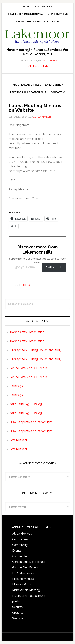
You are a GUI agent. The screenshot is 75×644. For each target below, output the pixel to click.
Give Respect (18, 440)
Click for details (38, 66)
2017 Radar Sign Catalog (26, 404)
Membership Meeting (26, 590)
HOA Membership (24, 573)
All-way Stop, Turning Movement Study (35, 350)
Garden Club (20, 556)
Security (18, 607)
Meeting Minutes (23, 579)
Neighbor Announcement (29, 596)
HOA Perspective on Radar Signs (31, 422)
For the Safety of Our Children (29, 368)
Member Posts (22, 584)
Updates (18, 613)
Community (20, 545)
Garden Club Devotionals (29, 562)
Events (17, 551)
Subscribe (54, 267)
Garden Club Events (25, 567)
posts (26, 285)
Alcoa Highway (22, 534)
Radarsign (16, 386)
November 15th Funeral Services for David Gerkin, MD (37, 52)
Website (18, 618)
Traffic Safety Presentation (27, 332)
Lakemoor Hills (37, 37)
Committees (20, 539)
